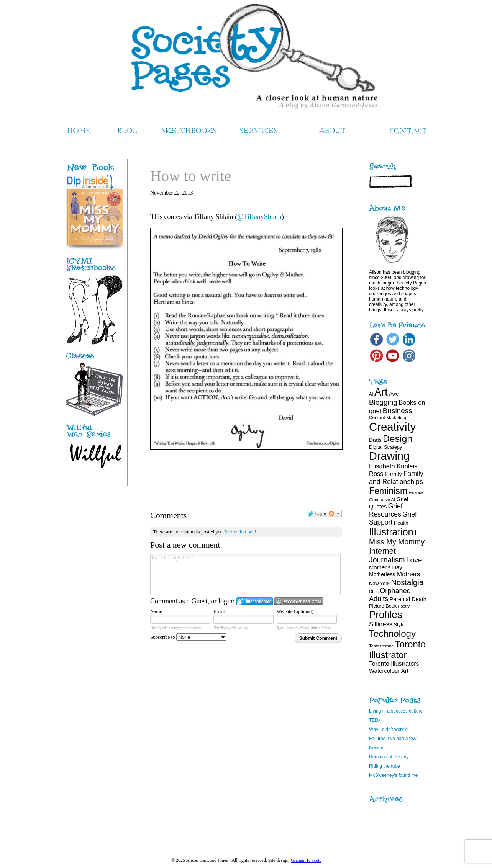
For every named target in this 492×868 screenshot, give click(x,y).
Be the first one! (240, 532)
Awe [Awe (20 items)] (394, 394)
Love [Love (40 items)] (414, 560)
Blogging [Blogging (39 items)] (383, 402)
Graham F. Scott (306, 860)
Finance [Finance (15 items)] (416, 492)
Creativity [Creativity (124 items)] (392, 427)
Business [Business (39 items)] (398, 411)
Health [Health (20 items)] (401, 523)
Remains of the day (389, 757)
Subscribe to (188, 637)
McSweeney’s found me (393, 775)
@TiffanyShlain (259, 217)
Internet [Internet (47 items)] (382, 551)
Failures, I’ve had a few (393, 739)
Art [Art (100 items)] (381, 392)
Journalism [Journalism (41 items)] (387, 560)
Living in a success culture (396, 711)
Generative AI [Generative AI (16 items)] (382, 500)
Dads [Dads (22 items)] (375, 440)
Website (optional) (295, 611)
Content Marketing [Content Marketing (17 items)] (388, 418)
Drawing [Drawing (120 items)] (389, 456)
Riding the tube (385, 766)
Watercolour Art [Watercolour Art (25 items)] (389, 671)
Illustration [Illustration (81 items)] (391, 532)
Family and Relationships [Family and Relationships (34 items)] (396, 478)
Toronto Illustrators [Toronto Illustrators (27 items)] (394, 664)
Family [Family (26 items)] (393, 474)
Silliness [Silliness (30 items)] (381, 624)
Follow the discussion (335, 513)
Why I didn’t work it (388, 729)
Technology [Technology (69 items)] (392, 633)
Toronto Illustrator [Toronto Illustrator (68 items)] (397, 650)
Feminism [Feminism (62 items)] (388, 491)
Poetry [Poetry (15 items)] (404, 606)
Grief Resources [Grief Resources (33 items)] (386, 510)
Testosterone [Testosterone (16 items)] (381, 646)
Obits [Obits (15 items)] (374, 592)
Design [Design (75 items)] (398, 439)
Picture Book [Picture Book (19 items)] (383, 606)
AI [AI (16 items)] (371, 394)
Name (156, 611)
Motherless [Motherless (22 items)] (382, 574)
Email (219, 611)
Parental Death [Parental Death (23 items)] (408, 599)
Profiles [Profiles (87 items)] (386, 615)
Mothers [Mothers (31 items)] (408, 574)
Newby (376, 748)
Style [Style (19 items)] (399, 625)
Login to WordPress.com (299, 601)
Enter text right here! (245, 574)
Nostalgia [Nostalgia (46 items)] (407, 582)
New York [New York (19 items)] (379, 583)
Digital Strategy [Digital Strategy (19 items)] (385, 447)
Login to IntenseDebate (255, 601)
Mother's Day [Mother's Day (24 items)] (386, 567)
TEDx (375, 720)
